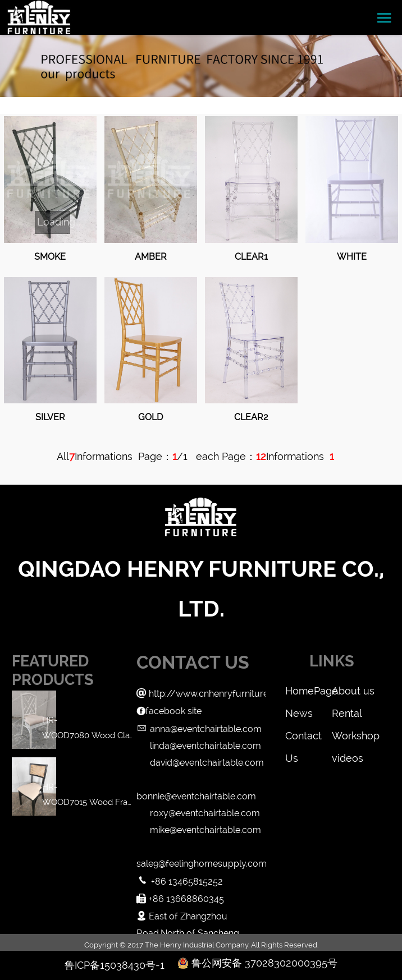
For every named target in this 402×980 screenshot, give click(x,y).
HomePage (308, 691)
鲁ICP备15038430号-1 (115, 965)
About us (353, 691)
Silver (50, 417)
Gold (150, 417)
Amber (151, 257)
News (299, 713)
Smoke (50, 257)
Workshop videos (355, 739)
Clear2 (251, 417)
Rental (347, 713)
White (352, 257)
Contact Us (303, 739)
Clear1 (251, 257)
